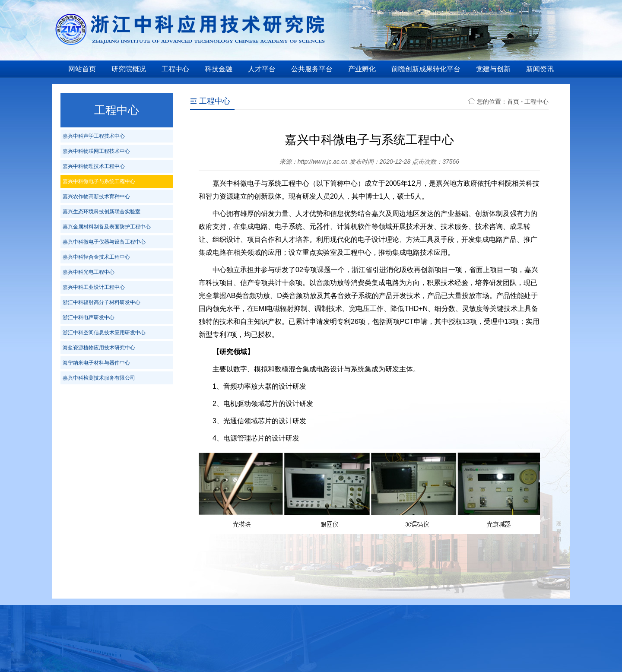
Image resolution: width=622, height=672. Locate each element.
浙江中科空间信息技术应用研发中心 (104, 333)
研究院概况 (129, 69)
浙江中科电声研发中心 (89, 317)
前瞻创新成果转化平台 (426, 69)
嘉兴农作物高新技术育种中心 (96, 197)
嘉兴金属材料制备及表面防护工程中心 (107, 227)
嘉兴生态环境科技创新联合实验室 (102, 212)
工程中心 (175, 69)
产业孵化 (362, 69)
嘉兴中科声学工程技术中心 (94, 136)
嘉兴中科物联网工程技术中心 (96, 151)
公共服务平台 (312, 69)
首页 (513, 101)
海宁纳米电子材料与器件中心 (96, 363)
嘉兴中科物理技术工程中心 (94, 166)
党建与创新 (493, 69)
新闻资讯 (540, 69)
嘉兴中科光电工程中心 (89, 272)
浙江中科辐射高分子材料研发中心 (102, 302)
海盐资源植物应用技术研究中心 (99, 348)
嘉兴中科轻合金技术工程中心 (96, 257)
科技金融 (219, 69)
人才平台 (262, 69)
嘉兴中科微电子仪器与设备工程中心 (104, 242)
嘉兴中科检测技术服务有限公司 (99, 378)
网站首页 (82, 69)
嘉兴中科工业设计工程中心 (94, 287)
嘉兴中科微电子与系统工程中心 (99, 181)
